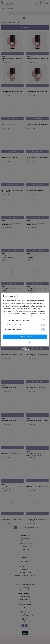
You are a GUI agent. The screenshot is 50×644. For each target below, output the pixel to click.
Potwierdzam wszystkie (25, 336)
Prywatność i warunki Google (20, 308)
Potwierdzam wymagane (25, 342)
